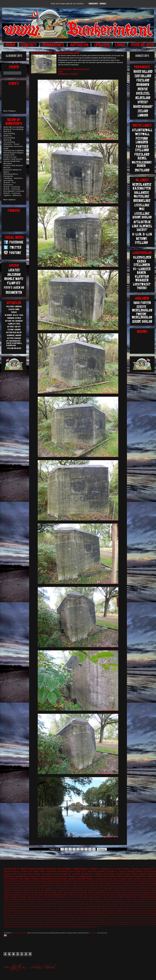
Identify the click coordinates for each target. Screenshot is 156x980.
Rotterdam (146, 922)
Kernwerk (90, 886)
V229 (89, 920)
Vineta (83, 925)
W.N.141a (116, 925)
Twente (127, 886)
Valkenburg (140, 911)
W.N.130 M (49, 913)
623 (49, 906)
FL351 (28, 922)
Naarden (91, 892)
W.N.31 (37, 918)
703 (43, 890)
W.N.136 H (120, 915)
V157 (82, 920)
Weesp (19, 895)
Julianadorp (8, 899)
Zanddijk (31, 906)
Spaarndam (110, 906)
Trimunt (81, 895)
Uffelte (95, 915)
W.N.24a (12, 927)
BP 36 (100, 908)
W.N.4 (124, 920)
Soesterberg (114, 886)
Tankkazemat (88, 915)
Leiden (87, 922)
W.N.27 (41, 908)
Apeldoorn (33, 902)
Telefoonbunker (28, 883)
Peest (74, 911)
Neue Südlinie (139, 883)
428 (110, 913)
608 (19, 902)
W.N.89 (56, 918)
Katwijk (112, 876)
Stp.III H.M (74, 895)
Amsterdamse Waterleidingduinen (56, 874)
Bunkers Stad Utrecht (13, 159)
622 (122, 890)
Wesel (92, 913)
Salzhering (7, 925)
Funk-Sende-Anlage (10, 915)
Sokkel (103, 906)
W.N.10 (15, 908)
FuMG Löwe (63, 892)
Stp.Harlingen (53, 925)
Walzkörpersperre (150, 892)
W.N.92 (38, 890)
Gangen (40, 895)
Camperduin (134, 895)
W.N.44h (42, 918)
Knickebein (28, 915)
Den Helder (34, 871)
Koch (86, 899)
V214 (70, 925)
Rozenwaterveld (15, 883)
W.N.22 (26, 918)
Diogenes (50, 899)
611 (43, 906)
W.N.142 (88, 895)
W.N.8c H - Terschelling (9, 137)
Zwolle (112, 881)
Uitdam (78, 920)
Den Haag (58, 890)
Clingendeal (49, 890)
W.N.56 (129, 920)
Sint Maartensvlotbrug (119, 902)
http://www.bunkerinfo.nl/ (20, 933)
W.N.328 (55, 897)
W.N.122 (27, 913)
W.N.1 (114, 915)
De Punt (138, 890)
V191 (86, 920)
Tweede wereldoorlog (42, 883)
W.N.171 (133, 925)
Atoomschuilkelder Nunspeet (12, 162)
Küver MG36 (66, 922)
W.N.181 (13, 918)
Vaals (6, 908)
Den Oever (66, 890)
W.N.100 (153, 911)
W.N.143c (102, 920)
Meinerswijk (83, 892)
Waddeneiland (19, 906)
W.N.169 (128, 925)
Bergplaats (52, 881)
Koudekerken (22, 911)
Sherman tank (122, 892)
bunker (90, 879)
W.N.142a (128, 915)
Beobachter (121, 908)
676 (96, 908)
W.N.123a (24, 890)
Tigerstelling (43, 881)
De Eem (101, 883)
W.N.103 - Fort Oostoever (9, 184)
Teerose (126, 911)
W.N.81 (62, 897)
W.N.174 (108, 920)
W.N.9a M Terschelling (13, 129)
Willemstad (82, 927)
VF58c (97, 920)
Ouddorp (87, 904)
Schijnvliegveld (112, 904)
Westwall (94, 883)
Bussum (97, 897)
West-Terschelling (120, 888)
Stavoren (31, 925)
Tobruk (43, 871)
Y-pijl (26, 906)
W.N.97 (6, 904)
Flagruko (147, 895)
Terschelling (62, 871)
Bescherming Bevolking (134, 913)
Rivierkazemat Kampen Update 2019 (13, 154)
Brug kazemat (129, 890)
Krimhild (12, 920)
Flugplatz (54, 892)
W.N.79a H (49, 918)
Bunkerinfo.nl (11, 869)
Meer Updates (10, 200)
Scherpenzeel (150, 871)
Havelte (75, 883)
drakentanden (121, 895)
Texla (135, 904)
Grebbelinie (105, 869)
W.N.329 (68, 886)
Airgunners (17, 922)
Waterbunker (67, 883)
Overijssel (99, 874)
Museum (44, 915)
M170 (50, 904)
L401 (28, 911)
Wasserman (67, 908)
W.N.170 (134, 915)
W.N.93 (11, 906)
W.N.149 (142, 899)
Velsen (10, 908)
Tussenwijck (144, 906)
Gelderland (51, 871)
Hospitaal (75, 888)
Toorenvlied (132, 892)
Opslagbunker (139, 876)
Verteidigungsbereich (86, 876)
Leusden (72, 879)
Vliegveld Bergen (123, 874)
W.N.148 (27, 908)
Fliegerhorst (136, 869)
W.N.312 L (29, 927)
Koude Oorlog (74, 871)
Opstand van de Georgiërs (104, 899)
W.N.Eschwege (70, 927)
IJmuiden (51, 869)
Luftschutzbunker (68, 902)
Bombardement (111, 918)
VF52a (129, 902)
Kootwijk (6, 920)
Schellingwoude (95, 911)
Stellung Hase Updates (14, 150)
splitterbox (7, 922)
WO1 (105, 895)
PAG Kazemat (20, 874)
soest (96, 927)
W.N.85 (100, 895)
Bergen (21, 881)
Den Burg (34, 892)
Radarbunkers (67, 881)
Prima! (103, 4)
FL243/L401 (31, 904)
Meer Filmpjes (10, 111)
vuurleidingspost (83, 908)
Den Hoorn (54, 906)
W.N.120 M (47, 897)
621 (42, 888)
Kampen (19, 888)
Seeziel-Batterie (84, 883)
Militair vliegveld (139, 874)
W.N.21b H (20, 918)
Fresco (111, 897)
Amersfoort (81, 879)
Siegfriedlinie (94, 888)
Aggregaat (48, 888)
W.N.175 (147, 915)
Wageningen (108, 888)
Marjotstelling (58, 895)
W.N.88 (58, 927)
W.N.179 (149, 925)
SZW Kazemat (102, 876)
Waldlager (73, 918)
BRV (124, 913)
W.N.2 (154, 925)
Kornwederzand (127, 883)
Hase (116, 897)
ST (72, 915)
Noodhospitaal (57, 915)
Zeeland (140, 871)
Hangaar (153, 888)
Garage (71, 892)
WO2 (147, 920)
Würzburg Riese (100, 913)
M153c (24, 920)
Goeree (27, 881)
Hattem (122, 897)
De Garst (105, 897)
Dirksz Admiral (44, 892)
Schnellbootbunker (98, 902)
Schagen (87, 911)
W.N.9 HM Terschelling (13, 127)
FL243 (55, 902)
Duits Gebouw (132, 888)
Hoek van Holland (139, 897)
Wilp (87, 927)
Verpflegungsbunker (105, 915)
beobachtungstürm (89, 918)
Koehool (59, 922)
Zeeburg (91, 927)
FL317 (144, 918)
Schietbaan (23, 897)
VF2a (154, 906)
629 (116, 913)
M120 (35, 915)
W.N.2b (153, 881)
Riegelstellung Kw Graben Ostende (132, 922)
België (114, 908)
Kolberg (14, 911)
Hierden (42, 922)
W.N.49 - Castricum (12, 187)
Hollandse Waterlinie (79, 886)
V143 (67, 925)
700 (105, 918)
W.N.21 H (34, 908)
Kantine (65, 906)
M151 (73, 890)
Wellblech (80, 918)
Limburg (23, 899)
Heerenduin (146, 890)
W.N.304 (23, 927)
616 (18, 904)
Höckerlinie (8, 890)
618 (99, 918)
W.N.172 (139, 925)
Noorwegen (112, 922)
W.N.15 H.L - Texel (11, 144)
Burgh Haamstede (120, 879)
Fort (6, 879)
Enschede (56, 888)
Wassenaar (111, 895)
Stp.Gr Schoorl (71, 920)
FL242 (60, 906)
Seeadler (50, 920)
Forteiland (34, 886)
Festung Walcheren (70, 899)
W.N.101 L (38, 897)
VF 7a (74, 925)
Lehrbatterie (35, 911)
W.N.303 (82, 913)
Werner (74, 908)
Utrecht (119, 869)
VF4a (93, 920)
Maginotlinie (93, 922)
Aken (76, 897)
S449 (45, 920)
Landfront (76, 874)
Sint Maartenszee (16, 925)
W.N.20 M (7, 927)
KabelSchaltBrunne (50, 922)
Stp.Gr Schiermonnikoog (41, 925)
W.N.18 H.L (69, 913)
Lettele (19, 920)
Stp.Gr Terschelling (90, 871)
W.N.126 (104, 925)
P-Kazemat (108, 892)
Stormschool (121, 904)
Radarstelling (46, 879)
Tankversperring (144, 881)
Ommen (119, 922)
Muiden (15, 881)
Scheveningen (93, 890)
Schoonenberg (79, 915)
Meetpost (29, 920)
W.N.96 (63, 927)
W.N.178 (153, 915)
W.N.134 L (110, 925)
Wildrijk (77, 927)
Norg (59, 911)
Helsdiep (129, 897)
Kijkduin (7, 897)
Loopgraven (13, 879)
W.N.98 (140, 892)
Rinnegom (80, 911)
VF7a (38, 899)
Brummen (23, 904)
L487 (83, 922)
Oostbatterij (99, 892)
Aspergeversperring (124, 876)
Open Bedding (70, 876)
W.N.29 (31, 918)
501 (29, 886)
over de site (93, 933)
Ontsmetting (67, 915)
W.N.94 (61, 918)
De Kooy (118, 918)
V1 (63, 886)
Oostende (35, 920)
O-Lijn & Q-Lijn (10, 157)
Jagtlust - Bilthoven (12, 195)
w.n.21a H (69, 897)
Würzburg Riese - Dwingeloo (11, 175)
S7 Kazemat (57, 886)
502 (116, 881)
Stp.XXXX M (61, 925)
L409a (72, 922)
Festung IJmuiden (20, 871)
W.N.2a (76, 913)
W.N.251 (18, 927)
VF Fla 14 (132, 911)
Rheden (41, 920)
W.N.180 (90, 881)
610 (113, 913)
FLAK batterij (98, 881)
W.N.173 (141, 915)
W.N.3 (120, 920)
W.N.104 (88, 925)
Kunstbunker (81, 906)
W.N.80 (49, 927)
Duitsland (122, 881)
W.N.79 (143, 920)
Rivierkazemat (104, 886)
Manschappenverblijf (32, 869)
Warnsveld (13, 904)
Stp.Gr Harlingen (128, 899)
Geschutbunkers (60, 879)
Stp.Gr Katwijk (62, 920)
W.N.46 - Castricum (12, 189)
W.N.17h (7, 918)
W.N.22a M (115, 920)
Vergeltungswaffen (138, 902)
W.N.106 (99, 925)
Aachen (26, 902)
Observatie (88, 902)
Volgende (102, 849)
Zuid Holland (25, 879)
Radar (110, 879)
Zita (107, 913)
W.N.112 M (21, 913)
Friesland (35, 879)
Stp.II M (133, 906)
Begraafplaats (107, 908)
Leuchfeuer (43, 911)
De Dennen (26, 892)
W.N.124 (21, 908)
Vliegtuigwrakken (22, 876)
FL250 (140, 918)
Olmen (81, 888)
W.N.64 (40, 927)
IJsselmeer (137, 879)
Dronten (153, 886)
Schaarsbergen (81, 890)
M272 (39, 915)
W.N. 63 (147, 911)
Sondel (55, 920)
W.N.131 (56, 913)
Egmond (108, 883)
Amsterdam (16, 892)
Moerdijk (100, 922)
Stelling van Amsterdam (122, 906)
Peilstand (93, 904)
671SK (120, 913)
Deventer (124, 918)
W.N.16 (147, 904)
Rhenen (49, 886)
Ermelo (50, 902)
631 (93, 908)
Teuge (138, 906)
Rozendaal (153, 922)
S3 (114, 892)
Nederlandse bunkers (86, 869)
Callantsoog (129, 908)
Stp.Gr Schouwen (79, 881)
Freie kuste (130, 881)
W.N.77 (55, 908)
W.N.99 (66, 918)
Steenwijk (104, 911)
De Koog (137, 908)
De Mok (143, 908)
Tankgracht (119, 911)
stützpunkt (14, 902)
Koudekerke (72, 906)
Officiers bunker (66, 911)
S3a (113, 869)
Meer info (93, 4)
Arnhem (145, 879)
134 (39, 888)
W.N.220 (31, 890)
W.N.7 (45, 927)
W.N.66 (138, 920)
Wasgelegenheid (10, 895)
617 (46, 906)
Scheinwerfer (9, 886)
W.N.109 (14, 913)
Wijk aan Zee (27, 895)
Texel (61, 876)
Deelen (59, 881)
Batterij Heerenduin (143, 886)
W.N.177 (144, 925)
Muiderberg (9, 876)
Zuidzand (7, 902)
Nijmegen (16, 890)
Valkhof (78, 925)
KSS (76, 892)
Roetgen (98, 906)
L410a (76, 922)
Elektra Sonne (58, 899)
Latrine (6, 883)
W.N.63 (133, 920)
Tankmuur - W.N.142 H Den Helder (13, 179)
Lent (16, 920)
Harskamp (21, 915)
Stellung (30, 897)
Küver (96, 886)
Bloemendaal (66, 888)
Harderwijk (42, 886)
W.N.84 (154, 899)
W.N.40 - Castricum (12, 193)
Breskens (23, 922)
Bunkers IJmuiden (107, 871)
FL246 (34, 895)
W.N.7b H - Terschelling (9, 132)
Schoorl (17, 886)
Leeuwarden (48, 895)
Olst (136, 881)
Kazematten (65, 869)
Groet (42, 904)
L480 (80, 922)
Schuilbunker (103, 890)
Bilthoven (43, 899)
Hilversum (80, 899)
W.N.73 (133, 886)
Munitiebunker (87, 874)
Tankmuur (34, 881)
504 (97, 918)
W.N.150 (122, 925)
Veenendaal (109, 874)
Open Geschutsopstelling (75, 904)
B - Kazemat (121, 871)
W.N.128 (42, 913)
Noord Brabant (61, 904)
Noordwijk (106, 922)
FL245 (150, 913)
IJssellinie (8, 874)
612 (90, 908)
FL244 (148, 908)
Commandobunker (100, 879)
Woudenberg (53, 876)
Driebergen (130, 918)
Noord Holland (34, 874)
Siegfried (108, 902)
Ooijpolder (14, 897)
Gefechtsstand (144, 888)
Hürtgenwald (151, 897)
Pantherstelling (151, 883)
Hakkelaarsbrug (9, 888)
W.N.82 (94, 895)
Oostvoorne (31, 899)
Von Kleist (141, 904)
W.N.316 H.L (48, 908)
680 (102, 918)
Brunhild (39, 902)
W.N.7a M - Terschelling (9, 141)
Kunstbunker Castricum (14, 191)
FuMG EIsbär (35, 922)
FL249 (136, 918)
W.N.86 (88, 913)
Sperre (121, 886)
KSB (46, 904)
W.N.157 (62, 913)
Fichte (60, 902)
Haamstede (8, 911)
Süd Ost (34, 888)
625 (22, 902)
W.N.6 (111, 890)
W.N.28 (6, 906)
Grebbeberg (116, 883)
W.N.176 (148, 899)
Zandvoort (147, 869)
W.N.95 (61, 908)
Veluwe (130, 879)
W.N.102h (7, 913)
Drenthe (33, 876)
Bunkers (126, 869)
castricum (23, 886)
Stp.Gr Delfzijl (118, 899)
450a (12, 922)
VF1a (150, 906)
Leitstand (16, 899)
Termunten (130, 904)
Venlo (136, 899)
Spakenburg (25, 925)
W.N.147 (147, 902)
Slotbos (106, 881)
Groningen (42, 876)
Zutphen (117, 890)
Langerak (26, 888)
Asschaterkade (56, 883)
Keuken (153, 895)
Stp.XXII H (111, 911)
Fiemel (37, 904)
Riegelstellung (90, 906)
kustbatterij (37, 906)
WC (101, 888)
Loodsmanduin (52, 911)
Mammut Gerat (79, 902)
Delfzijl (45, 902)
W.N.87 (54, 927)
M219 (54, 904)
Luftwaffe (91, 899)
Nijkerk (50, 915)
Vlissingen (152, 874)
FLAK (141, 895)
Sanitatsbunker (102, 904)
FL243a (145, 913)
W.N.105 (93, 925)
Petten (87, 888)
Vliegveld (131, 871)
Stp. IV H (66, 895)
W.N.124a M (35, 913)
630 (128, 895)
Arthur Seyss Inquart (86, 897)
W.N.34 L (35, 927)
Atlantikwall (151, 876)
